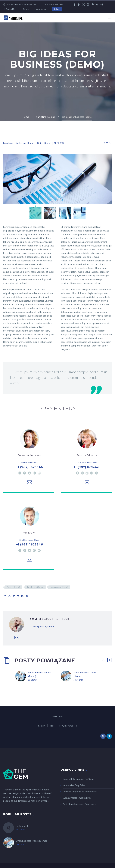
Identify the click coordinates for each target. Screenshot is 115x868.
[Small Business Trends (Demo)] (22, 677)
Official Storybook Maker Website (80, 792)
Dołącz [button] (57, 9)
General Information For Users (78, 780)
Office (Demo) (44, 143)
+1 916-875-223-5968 (54, 4)
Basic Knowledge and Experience (79, 805)
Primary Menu (109, 18)
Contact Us (11, 9)
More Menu (41, 9)
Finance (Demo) (13, 588)
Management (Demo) (59, 588)
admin (9, 143)
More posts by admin (43, 627)
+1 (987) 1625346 (29, 467)
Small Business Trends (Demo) (31, 842)
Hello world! (22, 827)
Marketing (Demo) (25, 143)
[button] (103, 661)
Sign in (26, 9)
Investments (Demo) (35, 588)
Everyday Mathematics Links (77, 799)
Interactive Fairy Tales (74, 786)
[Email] (29, 483)
